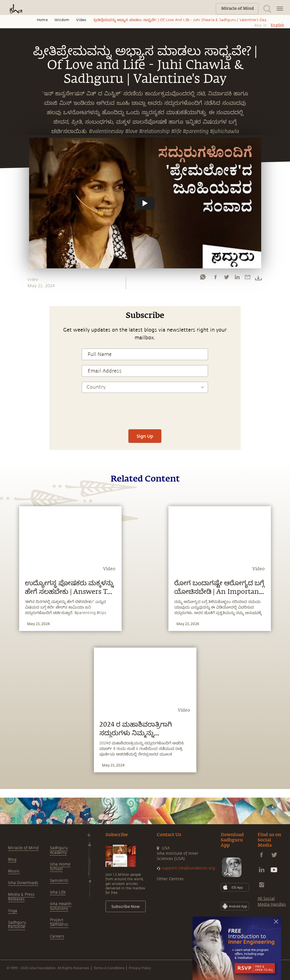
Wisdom (62, 20)
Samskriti (59, 881)
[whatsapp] (203, 278)
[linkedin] (237, 278)
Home (42, 20)
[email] (248, 278)
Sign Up (145, 436)
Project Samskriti (59, 922)
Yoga (13, 911)
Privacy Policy (140, 968)
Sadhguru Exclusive (17, 925)
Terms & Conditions (109, 968)
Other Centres (170, 879)
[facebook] (215, 278)
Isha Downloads (23, 883)
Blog (12, 860)
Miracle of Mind (23, 848)
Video (81, 20)
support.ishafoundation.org (188, 868)
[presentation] (145, 408)
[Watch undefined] (145, 203)
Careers (57, 936)
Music (14, 871)
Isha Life (58, 892)
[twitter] (226, 278)
